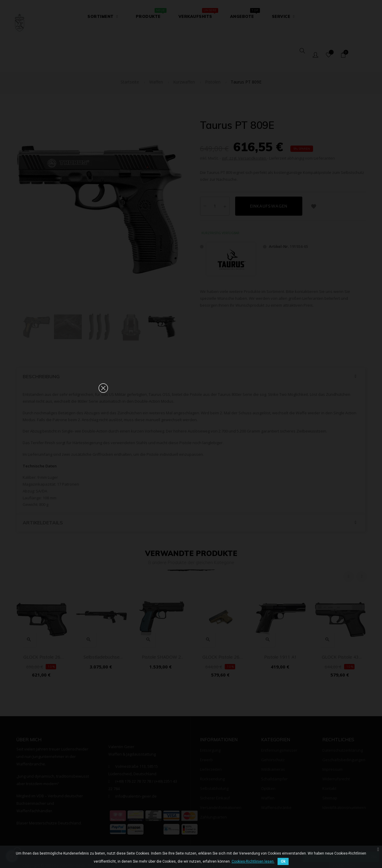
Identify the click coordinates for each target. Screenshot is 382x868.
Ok (283, 861)
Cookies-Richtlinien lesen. (253, 861)
